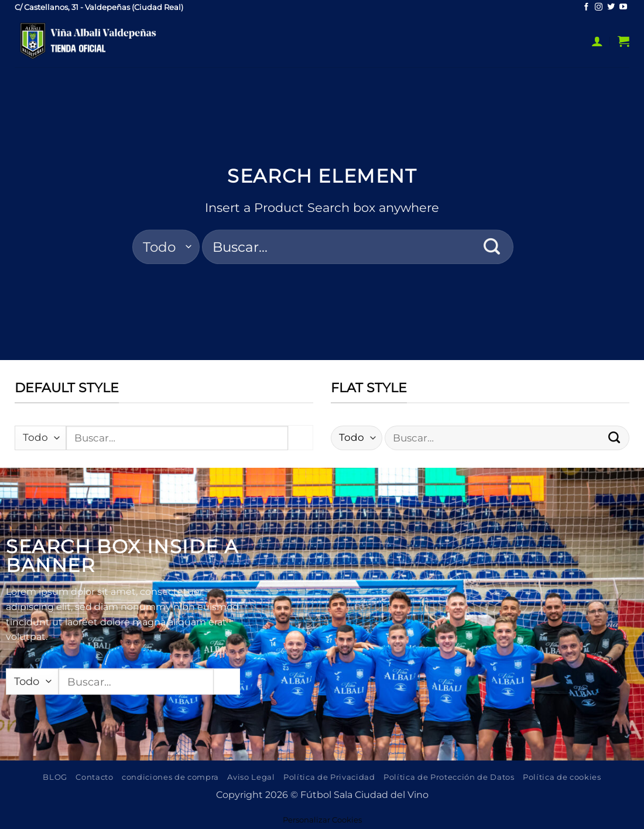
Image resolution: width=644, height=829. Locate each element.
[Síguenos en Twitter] (611, 7)
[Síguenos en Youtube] (623, 7)
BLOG (55, 777)
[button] (597, 41)
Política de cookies (562, 777)
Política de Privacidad (329, 777)
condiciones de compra (170, 777)
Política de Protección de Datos (449, 777)
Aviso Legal (251, 777)
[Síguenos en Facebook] (586, 7)
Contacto (94, 777)
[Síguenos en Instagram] (599, 7)
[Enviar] (492, 247)
